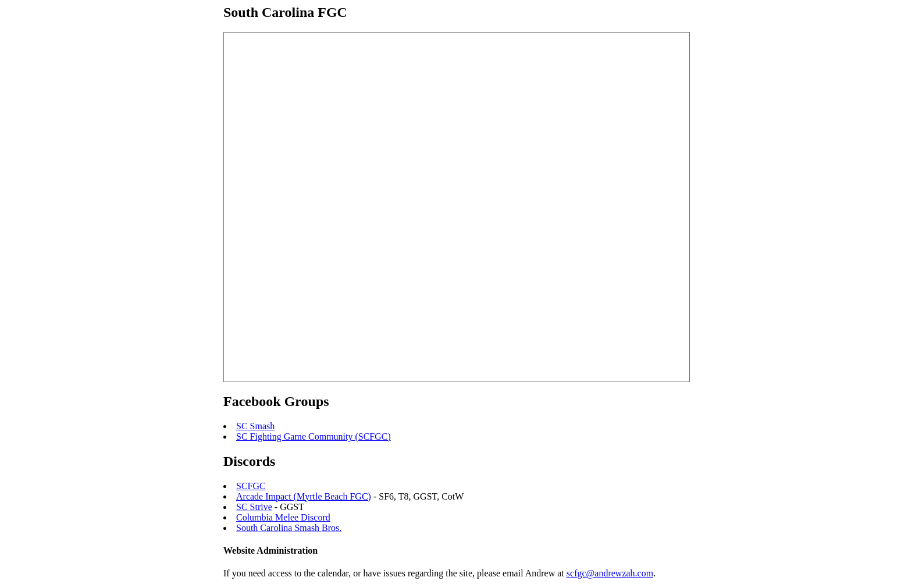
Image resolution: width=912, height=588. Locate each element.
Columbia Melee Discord (283, 517)
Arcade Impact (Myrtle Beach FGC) (304, 496)
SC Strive (254, 507)
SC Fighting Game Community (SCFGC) (313, 436)
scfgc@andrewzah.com (610, 573)
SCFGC (251, 486)
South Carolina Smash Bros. (289, 528)
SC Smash (255, 426)
